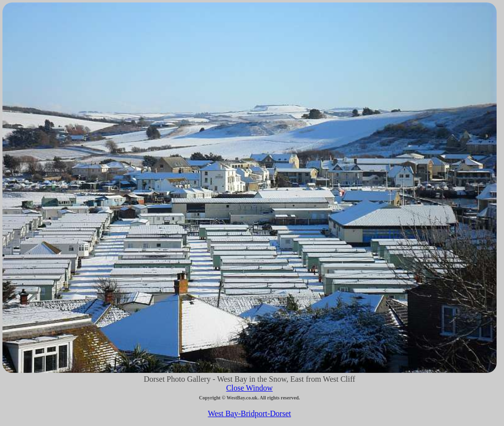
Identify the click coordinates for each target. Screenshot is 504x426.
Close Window (249, 388)
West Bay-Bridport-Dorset (249, 413)
